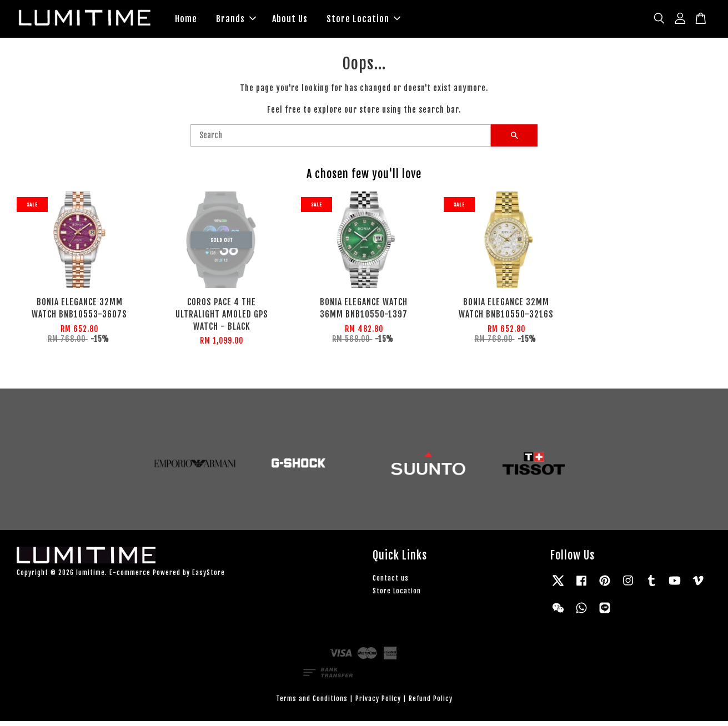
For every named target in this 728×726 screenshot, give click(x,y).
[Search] (341, 140)
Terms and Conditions (312, 704)
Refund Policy (431, 704)
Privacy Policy (378, 704)
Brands (236, 21)
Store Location (363, 21)
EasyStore (209, 577)
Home (186, 21)
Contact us (391, 583)
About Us (290, 21)
